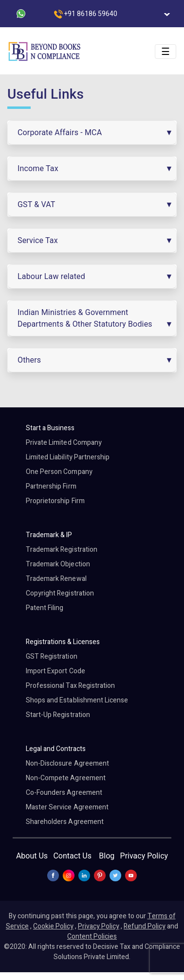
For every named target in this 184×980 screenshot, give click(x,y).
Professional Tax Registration (71, 686)
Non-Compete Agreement (66, 778)
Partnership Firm (51, 486)
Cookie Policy (53, 926)
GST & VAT (37, 204)
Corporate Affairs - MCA (60, 132)
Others (29, 360)
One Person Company (59, 472)
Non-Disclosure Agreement (67, 763)
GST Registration (52, 656)
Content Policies (92, 936)
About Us (32, 856)
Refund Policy (145, 926)
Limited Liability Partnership (68, 457)
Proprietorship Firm (55, 501)
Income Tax (38, 168)
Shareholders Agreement (65, 822)
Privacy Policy (144, 856)
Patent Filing (45, 608)
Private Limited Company (64, 443)
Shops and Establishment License (77, 700)
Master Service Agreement (67, 807)
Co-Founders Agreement (64, 793)
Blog (107, 856)
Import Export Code (55, 671)
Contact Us (72, 856)
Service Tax (38, 240)
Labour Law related (51, 276)
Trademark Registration (62, 550)
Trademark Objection (58, 564)
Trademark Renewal (56, 579)
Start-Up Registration (58, 715)
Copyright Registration (60, 593)
